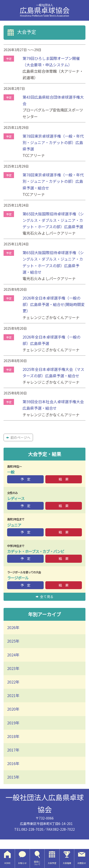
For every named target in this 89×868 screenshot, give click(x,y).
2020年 (13, 709)
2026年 (13, 627)
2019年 (13, 723)
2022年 (13, 682)
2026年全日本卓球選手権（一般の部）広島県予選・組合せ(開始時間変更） (54, 304)
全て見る (45, 596)
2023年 (13, 668)
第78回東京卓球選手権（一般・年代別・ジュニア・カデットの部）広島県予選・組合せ (53, 181)
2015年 (13, 777)
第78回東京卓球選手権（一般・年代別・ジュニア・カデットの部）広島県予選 (53, 142)
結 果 (64, 479)
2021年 (13, 695)
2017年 (13, 750)
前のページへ (18, 437)
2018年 (13, 736)
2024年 (13, 655)
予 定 (25, 479)
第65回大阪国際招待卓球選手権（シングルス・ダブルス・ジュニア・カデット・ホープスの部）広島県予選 (53, 220)
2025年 (13, 641)
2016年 (13, 763)
